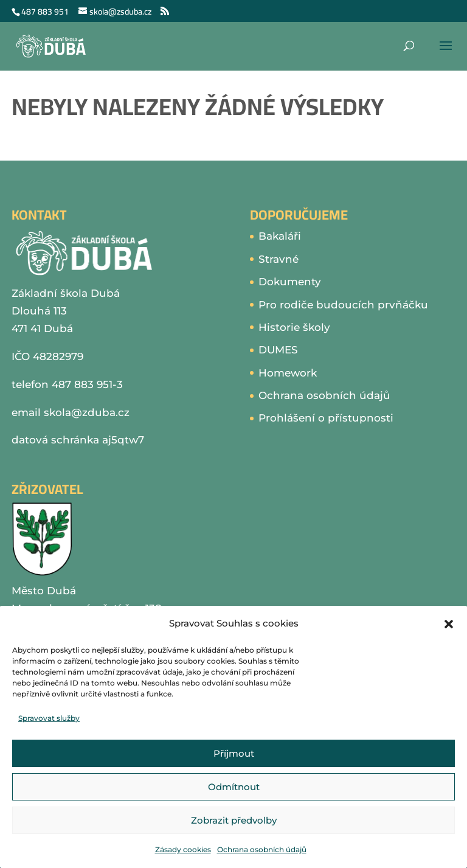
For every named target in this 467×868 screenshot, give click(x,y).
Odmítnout (234, 787)
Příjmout (234, 753)
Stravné (278, 259)
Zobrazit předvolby (234, 820)
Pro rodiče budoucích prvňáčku (343, 305)
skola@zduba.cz (87, 412)
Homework (288, 373)
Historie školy (294, 327)
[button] (449, 624)
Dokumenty (290, 282)
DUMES (278, 350)
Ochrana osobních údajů (262, 849)
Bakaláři (280, 236)
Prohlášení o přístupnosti (326, 418)
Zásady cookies (183, 849)
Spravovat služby (49, 718)
